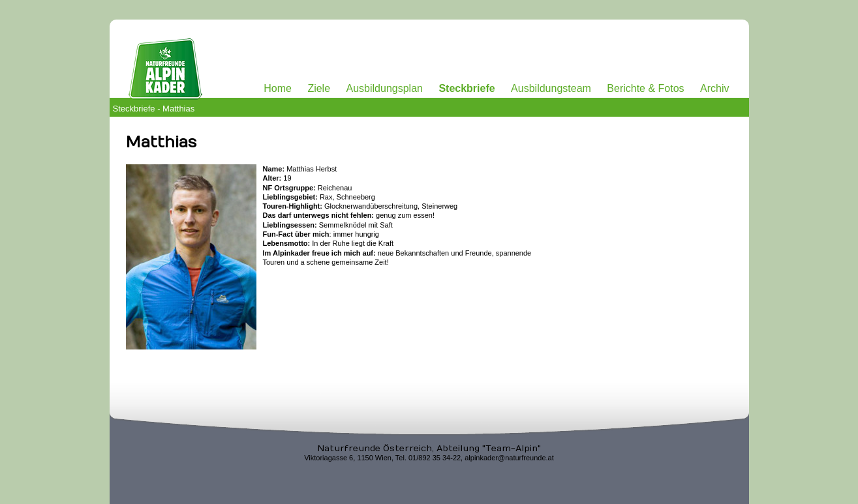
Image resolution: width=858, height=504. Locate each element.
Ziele (319, 88)
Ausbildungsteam (551, 88)
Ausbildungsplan (385, 88)
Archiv (714, 88)
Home (278, 88)
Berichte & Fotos (645, 88)
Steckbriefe (467, 88)
